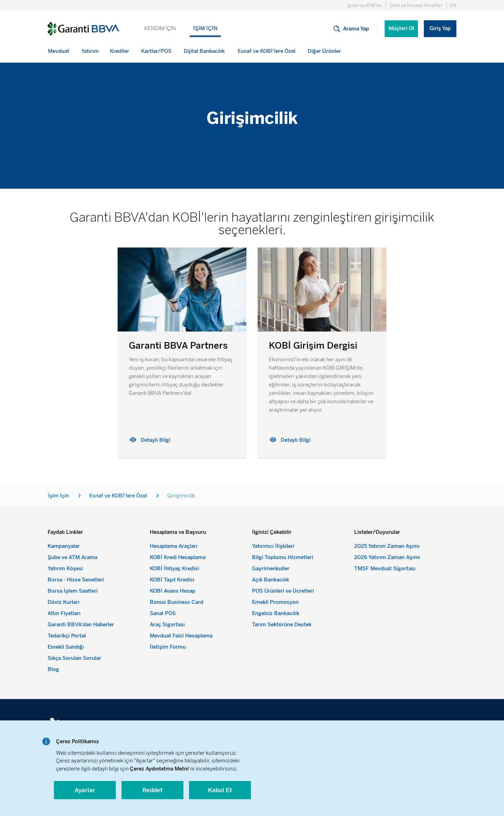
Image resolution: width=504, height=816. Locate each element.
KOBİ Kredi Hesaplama (178, 557)
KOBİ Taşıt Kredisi (172, 580)
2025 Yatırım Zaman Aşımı (387, 546)
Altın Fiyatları (64, 613)
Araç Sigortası (167, 625)
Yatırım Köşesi (65, 569)
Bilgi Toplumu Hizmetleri (283, 557)
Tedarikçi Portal (67, 636)
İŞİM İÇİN (205, 28)
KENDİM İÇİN (160, 28)
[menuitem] (59, 51)
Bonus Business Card (177, 602)
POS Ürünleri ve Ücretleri (283, 591)
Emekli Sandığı (66, 647)
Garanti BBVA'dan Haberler (81, 625)
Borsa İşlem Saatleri (73, 591)
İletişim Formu (168, 647)
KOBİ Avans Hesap (173, 591)
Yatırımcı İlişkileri (273, 546)
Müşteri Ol (401, 28)
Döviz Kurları (64, 602)
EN (453, 5)
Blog (53, 669)
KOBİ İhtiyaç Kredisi (174, 569)
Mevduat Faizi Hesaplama (181, 636)
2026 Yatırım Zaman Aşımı (387, 557)
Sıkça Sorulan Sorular (74, 658)
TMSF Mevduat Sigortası (385, 569)
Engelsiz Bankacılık (276, 613)
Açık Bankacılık (271, 580)
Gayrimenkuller (271, 569)
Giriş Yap (440, 28)
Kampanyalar (64, 546)
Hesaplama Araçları (174, 546)
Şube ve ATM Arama (72, 557)
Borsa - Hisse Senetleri (76, 580)
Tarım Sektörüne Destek (282, 625)
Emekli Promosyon (275, 602)
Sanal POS (163, 613)
